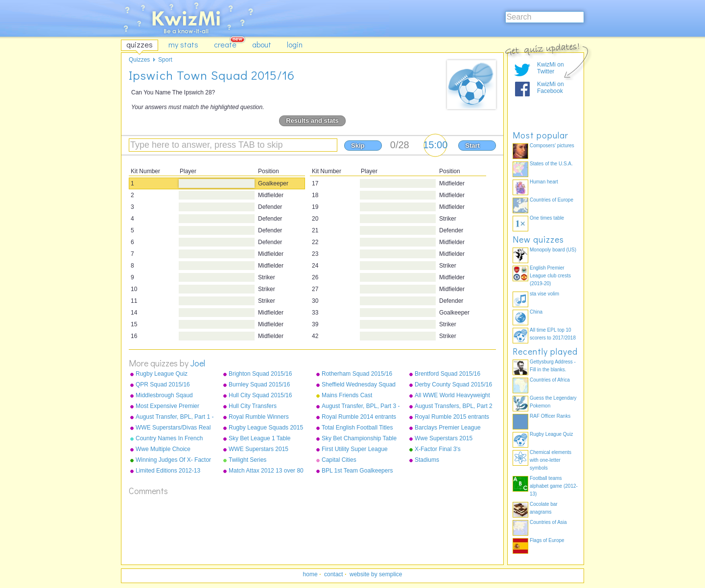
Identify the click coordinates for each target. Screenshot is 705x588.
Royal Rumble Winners (259, 417)
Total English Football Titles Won (357, 428)
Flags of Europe (547, 540)
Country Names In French (169, 438)
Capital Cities (339, 460)
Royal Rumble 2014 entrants (359, 417)
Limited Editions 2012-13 (168, 471)
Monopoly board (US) (553, 250)
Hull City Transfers (253, 406)
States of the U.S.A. (551, 164)
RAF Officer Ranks (550, 416)
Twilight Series (247, 460)
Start (472, 146)
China (536, 312)
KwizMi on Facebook (551, 88)
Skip (358, 146)
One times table (547, 218)
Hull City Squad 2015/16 (260, 395)
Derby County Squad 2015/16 (453, 384)
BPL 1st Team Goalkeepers (357, 471)
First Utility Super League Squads (355, 450)
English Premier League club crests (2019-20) (550, 276)
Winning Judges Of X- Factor (173, 460)
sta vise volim (544, 294)
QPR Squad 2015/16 (163, 384)
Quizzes (139, 60)
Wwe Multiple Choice (163, 449)
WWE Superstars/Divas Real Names (173, 428)
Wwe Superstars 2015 (444, 438)
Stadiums (427, 460)
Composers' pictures (552, 146)
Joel (198, 363)
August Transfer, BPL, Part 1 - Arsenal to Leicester (175, 417)
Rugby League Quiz (162, 374)
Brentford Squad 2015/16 (447, 374)
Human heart (544, 182)
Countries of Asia (548, 522)
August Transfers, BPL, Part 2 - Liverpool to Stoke (454, 407)
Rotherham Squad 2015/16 (357, 374)
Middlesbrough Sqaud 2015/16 (164, 396)
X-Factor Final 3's (438, 449)
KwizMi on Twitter (551, 68)
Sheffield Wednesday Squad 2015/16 (359, 385)
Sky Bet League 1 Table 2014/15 (260, 439)
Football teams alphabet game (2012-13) (554, 486)
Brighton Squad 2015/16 (260, 374)
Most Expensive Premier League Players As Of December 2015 (167, 407)
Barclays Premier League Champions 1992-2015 (448, 428)
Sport (165, 60)
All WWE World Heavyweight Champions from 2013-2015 (452, 396)
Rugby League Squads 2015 (266, 428)
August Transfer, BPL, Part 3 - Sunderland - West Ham (361, 407)
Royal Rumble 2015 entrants (452, 417)
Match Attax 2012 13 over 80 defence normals (266, 471)
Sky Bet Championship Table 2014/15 (359, 439)
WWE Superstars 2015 (258, 449)
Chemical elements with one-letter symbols (551, 460)
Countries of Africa (550, 380)
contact (334, 574)
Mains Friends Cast (347, 395)
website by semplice (376, 574)
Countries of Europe (552, 200)
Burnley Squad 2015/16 (259, 384)
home (310, 574)
